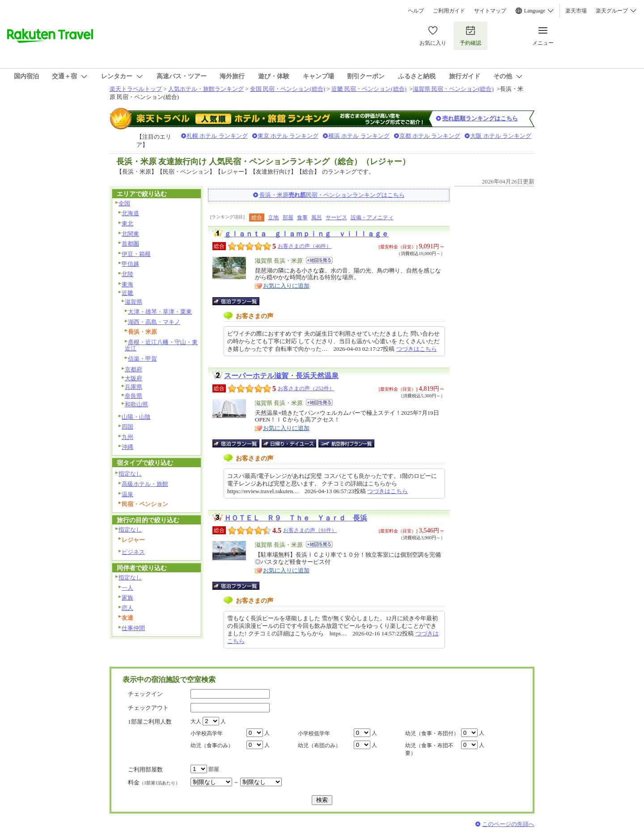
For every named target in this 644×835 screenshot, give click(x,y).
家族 (127, 598)
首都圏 (130, 244)
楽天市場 (576, 11)
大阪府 (133, 378)
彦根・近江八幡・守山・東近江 (161, 345)
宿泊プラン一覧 (240, 301)
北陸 (127, 274)
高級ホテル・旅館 (145, 484)
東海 (127, 284)
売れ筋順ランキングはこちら (480, 118)
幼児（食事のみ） (212, 746)
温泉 (127, 494)
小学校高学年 (207, 733)
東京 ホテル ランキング (288, 136)
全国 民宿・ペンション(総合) (288, 89)
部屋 (288, 217)
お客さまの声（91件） (310, 530)
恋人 (127, 608)
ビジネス (133, 552)
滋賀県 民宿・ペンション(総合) (453, 89)
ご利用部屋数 (145, 769)
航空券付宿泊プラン (346, 443)
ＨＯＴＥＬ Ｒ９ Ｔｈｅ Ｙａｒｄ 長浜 (296, 518)
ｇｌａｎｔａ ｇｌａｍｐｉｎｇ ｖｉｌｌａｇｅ (306, 234)
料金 (154, 782)
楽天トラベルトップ (136, 89)
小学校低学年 (314, 733)
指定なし (130, 474)
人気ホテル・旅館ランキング (206, 89)
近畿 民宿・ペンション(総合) (369, 89)
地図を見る (319, 260)
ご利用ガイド (449, 11)
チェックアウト (148, 708)
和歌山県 (136, 404)
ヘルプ (416, 11)
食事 (302, 217)
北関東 (130, 234)
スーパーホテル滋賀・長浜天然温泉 (281, 376)
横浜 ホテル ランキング (359, 136)
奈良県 (133, 396)
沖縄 (127, 447)
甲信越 (130, 264)
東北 (127, 224)
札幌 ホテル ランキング (217, 136)
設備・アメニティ (372, 217)
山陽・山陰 (136, 417)
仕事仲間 (133, 628)
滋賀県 (133, 302)
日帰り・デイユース (290, 443)
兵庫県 (133, 387)
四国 (127, 427)
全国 (124, 203)
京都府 (133, 369)
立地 (273, 217)
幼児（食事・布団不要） (429, 749)
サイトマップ (490, 11)
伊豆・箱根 (136, 254)
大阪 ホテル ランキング (501, 136)
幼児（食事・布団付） (432, 733)
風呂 (317, 217)
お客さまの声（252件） (306, 388)
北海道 (130, 213)
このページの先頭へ (508, 824)
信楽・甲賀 (142, 359)
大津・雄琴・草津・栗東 (160, 312)
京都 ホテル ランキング (430, 136)
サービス (336, 217)
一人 (127, 588)
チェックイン (145, 694)
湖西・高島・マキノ (154, 322)
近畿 (127, 293)
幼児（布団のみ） (319, 746)
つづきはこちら (417, 349)
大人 (196, 721)
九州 (127, 437)
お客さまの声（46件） (305, 246)
